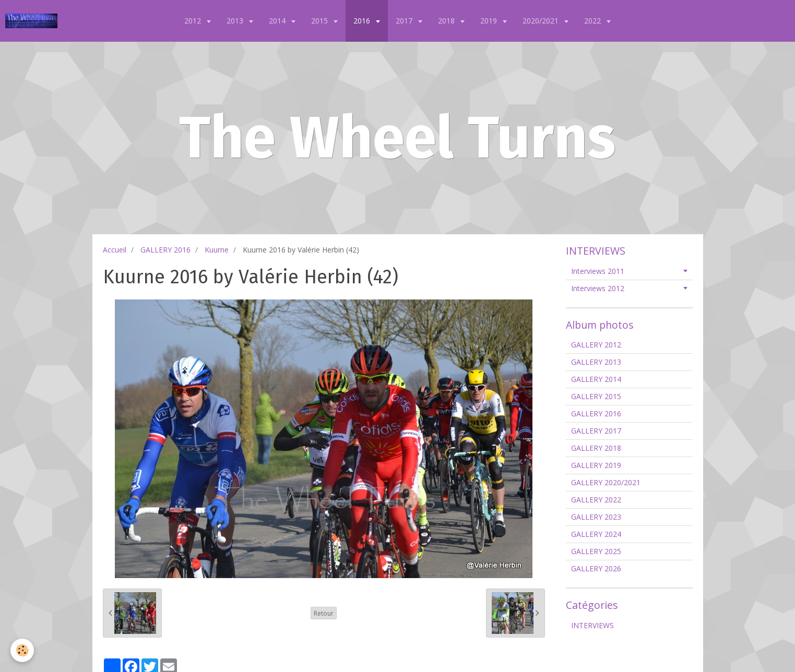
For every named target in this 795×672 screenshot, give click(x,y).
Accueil (115, 250)
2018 (447, 21)
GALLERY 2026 (596, 568)
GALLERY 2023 (596, 517)
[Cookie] (22, 650)
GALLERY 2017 (596, 431)
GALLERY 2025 (596, 551)
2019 (490, 21)
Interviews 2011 (598, 271)
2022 (594, 21)
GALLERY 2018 (596, 448)
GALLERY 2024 (596, 534)
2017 (405, 21)
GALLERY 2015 (596, 396)
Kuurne (217, 250)
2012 (194, 21)
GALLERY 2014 (596, 379)
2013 (236, 21)
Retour (324, 613)
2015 (321, 21)
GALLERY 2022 (596, 500)
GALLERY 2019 (596, 465)
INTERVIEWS (592, 625)
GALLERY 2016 (165, 250)
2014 (278, 21)
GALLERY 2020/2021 (606, 482)
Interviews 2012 (598, 288)
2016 (363, 21)
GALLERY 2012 (596, 345)
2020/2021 (542, 21)
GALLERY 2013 (596, 362)
